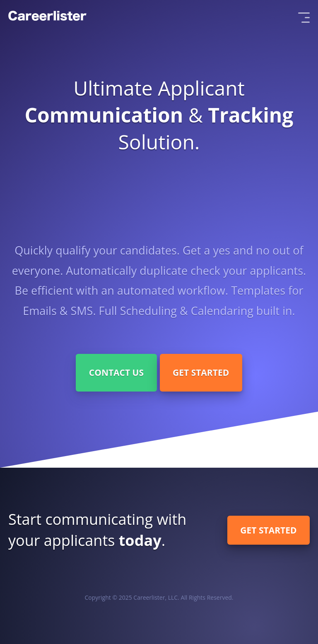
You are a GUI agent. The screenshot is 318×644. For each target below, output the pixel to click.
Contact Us (116, 372)
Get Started (201, 372)
